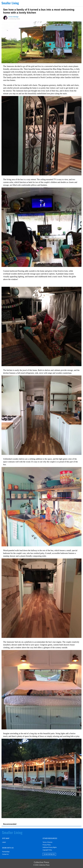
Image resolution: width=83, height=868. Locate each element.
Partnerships (6, 852)
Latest (4, 842)
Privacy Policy (47, 845)
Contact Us (5, 854)
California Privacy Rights (50, 847)
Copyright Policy (47, 850)
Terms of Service (47, 842)
